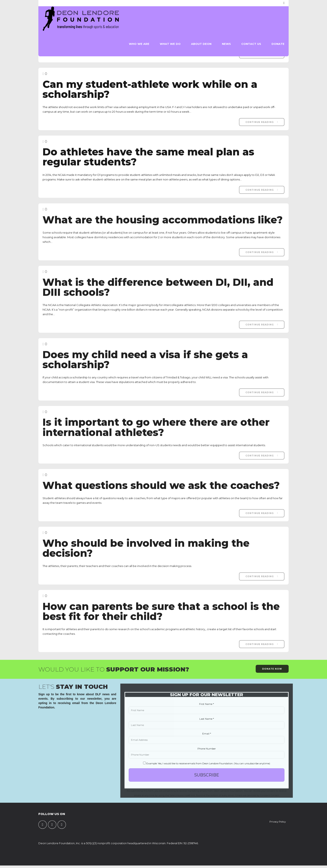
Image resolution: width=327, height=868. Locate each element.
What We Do (170, 44)
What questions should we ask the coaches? (161, 489)
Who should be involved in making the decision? (146, 552)
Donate (278, 44)
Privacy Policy (278, 822)
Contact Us (251, 44)
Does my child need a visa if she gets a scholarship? (145, 363)
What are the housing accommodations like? (163, 224)
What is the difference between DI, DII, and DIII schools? (158, 291)
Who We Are (139, 44)
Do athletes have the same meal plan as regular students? (148, 157)
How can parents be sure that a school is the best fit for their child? (161, 615)
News (226, 44)
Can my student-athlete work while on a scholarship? (150, 89)
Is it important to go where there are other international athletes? (156, 431)
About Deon (201, 44)
